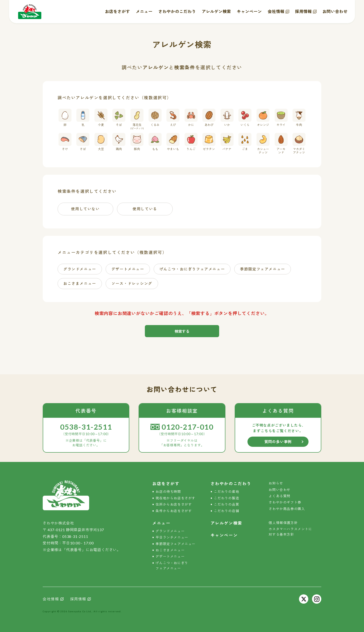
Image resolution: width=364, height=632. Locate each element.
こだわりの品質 (226, 504)
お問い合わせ (335, 12)
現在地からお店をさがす (175, 498)
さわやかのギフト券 (285, 502)
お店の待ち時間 (168, 492)
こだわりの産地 (226, 492)
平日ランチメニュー (172, 537)
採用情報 (303, 12)
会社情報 (276, 12)
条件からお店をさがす (174, 511)
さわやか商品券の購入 (287, 509)
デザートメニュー (170, 556)
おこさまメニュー (170, 550)
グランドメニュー (170, 531)
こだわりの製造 (226, 498)
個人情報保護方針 (283, 523)
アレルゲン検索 (216, 12)
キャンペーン (249, 12)
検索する (182, 331)
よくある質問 (279, 496)
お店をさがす (117, 12)
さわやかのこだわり (177, 12)
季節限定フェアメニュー (175, 544)
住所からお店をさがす (174, 504)
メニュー (144, 12)
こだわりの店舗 (226, 511)
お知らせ (276, 483)
